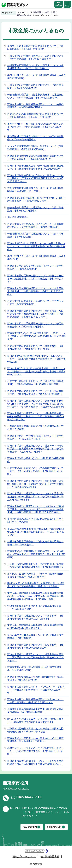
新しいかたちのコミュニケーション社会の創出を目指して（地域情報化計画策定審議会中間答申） (35, 720)
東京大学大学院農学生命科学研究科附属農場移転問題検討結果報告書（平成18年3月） (35, 627)
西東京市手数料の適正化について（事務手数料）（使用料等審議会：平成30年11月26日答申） (35, 348)
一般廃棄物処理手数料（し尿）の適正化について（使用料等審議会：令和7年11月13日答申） (35, 67)
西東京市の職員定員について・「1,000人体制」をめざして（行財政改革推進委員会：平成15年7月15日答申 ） (36, 690)
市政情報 (37, 12)
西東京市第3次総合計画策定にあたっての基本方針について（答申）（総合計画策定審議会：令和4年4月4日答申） (36, 247)
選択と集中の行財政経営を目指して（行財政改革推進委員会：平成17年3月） (35, 637)
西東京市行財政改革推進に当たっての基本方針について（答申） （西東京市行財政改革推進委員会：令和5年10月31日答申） (35, 179)
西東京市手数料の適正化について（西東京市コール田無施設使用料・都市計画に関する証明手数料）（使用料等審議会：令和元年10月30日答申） (35, 314)
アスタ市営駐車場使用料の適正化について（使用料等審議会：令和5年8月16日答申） (35, 190)
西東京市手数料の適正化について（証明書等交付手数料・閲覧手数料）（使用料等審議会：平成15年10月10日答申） (36, 658)
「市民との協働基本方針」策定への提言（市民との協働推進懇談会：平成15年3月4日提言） (35, 730)
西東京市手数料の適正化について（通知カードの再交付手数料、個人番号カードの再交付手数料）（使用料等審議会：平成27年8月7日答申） (35, 449)
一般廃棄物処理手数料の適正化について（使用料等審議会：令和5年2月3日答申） (35, 209)
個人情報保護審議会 (18, 217)
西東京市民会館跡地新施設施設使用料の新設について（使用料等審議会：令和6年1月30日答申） (35, 157)
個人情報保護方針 (50, 857)
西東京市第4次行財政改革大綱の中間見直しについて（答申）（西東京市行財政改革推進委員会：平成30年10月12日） (36, 359)
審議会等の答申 (24, 15)
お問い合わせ (54, 827)
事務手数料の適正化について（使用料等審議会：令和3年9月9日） (36, 258)
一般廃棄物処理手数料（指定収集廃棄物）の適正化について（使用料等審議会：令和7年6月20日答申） (35, 96)
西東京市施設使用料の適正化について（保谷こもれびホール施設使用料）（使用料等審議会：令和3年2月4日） (35, 279)
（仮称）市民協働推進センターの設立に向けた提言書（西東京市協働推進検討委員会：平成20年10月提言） (36, 566)
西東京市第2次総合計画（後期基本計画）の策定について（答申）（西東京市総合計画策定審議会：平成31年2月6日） (36, 336)
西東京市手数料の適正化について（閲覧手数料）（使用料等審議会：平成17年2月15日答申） (35, 646)
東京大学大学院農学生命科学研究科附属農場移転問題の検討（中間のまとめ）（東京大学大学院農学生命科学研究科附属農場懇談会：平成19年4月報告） (35, 596)
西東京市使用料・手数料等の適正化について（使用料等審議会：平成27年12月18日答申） (35, 437)
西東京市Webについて (24, 857)
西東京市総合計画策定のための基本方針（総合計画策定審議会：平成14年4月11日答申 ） (35, 740)
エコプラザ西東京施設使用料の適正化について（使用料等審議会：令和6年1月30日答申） (35, 148)
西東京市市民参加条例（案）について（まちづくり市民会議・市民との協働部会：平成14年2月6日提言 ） (35, 762)
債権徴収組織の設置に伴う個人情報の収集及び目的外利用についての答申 (35, 521)
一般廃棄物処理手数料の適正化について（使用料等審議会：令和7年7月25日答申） (35, 86)
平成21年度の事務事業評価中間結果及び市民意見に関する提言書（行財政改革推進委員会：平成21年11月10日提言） (36, 532)
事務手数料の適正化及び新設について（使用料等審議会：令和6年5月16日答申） (35, 138)
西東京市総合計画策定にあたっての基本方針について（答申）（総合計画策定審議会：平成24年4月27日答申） (35, 471)
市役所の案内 (30, 827)
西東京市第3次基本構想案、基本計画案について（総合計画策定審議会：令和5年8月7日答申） (36, 199)
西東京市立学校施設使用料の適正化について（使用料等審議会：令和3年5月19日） (35, 267)
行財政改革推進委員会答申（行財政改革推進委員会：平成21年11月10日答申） (35, 543)
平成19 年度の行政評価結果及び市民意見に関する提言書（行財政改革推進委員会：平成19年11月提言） (36, 585)
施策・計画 (50, 12)
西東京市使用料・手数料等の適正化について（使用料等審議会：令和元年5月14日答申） (35, 325)
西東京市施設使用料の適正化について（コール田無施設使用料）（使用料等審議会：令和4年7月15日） (35, 226)
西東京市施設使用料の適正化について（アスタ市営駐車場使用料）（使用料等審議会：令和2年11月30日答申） (35, 291)
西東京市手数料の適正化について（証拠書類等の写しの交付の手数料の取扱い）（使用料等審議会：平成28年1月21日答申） (36, 416)
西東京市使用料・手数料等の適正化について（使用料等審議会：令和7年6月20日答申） (35, 106)
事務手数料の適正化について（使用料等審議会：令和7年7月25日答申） (36, 77)
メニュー (67, 4)
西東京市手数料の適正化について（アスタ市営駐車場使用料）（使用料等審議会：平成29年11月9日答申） (35, 392)
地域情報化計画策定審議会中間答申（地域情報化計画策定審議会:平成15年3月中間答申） (35, 711)
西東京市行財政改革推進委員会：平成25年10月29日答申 (36, 460)
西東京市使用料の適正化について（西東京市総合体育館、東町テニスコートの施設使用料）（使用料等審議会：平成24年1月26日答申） (35, 484)
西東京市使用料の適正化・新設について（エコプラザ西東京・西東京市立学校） (35, 303)
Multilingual (59, 4)
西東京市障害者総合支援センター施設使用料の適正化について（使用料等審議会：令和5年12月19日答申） (35, 167)
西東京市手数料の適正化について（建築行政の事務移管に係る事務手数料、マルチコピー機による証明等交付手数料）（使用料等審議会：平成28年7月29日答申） (36, 404)
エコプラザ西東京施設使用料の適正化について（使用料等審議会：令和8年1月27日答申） (35, 48)
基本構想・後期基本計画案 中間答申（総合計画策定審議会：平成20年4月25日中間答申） (35, 575)
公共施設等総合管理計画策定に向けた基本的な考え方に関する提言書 (35, 428)
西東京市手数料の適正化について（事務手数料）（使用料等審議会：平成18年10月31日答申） (35, 617)
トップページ (23, 12)
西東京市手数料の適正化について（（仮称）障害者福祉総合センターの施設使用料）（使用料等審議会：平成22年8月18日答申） (35, 497)
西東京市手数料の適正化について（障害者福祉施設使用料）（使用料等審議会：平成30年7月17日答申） (35, 383)
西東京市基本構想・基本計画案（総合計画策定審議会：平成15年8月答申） (34, 669)
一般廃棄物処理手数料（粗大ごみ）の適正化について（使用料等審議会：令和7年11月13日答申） (35, 57)
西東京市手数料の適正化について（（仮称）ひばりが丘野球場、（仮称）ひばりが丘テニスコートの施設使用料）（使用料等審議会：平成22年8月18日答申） (35, 509)
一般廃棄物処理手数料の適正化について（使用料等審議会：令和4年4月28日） (35, 235)
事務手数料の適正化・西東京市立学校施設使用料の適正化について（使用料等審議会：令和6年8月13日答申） (35, 127)
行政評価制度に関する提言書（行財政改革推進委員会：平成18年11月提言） (34, 607)
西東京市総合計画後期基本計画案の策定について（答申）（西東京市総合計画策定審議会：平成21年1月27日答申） (36, 554)
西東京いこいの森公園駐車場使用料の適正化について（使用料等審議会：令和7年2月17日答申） (35, 116)
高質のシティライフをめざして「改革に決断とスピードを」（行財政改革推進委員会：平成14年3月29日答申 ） (35, 751)
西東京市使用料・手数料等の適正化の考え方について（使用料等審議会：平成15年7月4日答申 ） (35, 701)
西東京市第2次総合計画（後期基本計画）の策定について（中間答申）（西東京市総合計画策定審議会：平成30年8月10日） (36, 372)
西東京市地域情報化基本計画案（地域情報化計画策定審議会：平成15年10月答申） (35, 678)
